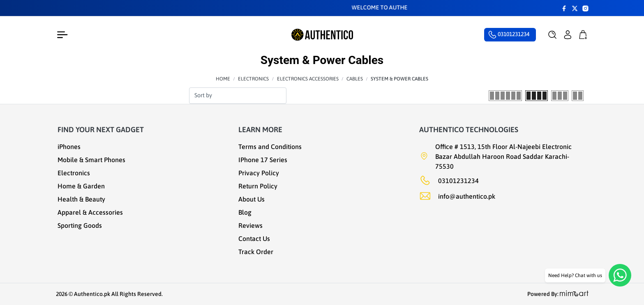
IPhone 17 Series (263, 160)
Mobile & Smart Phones (91, 160)
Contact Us (254, 238)
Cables (355, 79)
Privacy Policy (259, 173)
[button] (553, 35)
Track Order (256, 252)
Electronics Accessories (308, 79)
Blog (245, 212)
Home (223, 79)
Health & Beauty (81, 199)
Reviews (250, 225)
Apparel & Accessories (90, 212)
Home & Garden (81, 186)
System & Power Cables (399, 79)
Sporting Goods (80, 225)
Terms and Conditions (270, 147)
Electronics (253, 79)
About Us (252, 199)
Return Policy (258, 186)
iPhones (69, 147)
